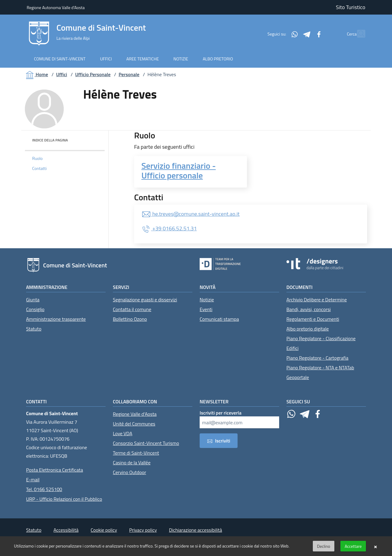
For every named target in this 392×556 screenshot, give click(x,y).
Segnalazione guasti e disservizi (145, 300)
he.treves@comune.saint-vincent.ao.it (191, 214)
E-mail (33, 480)
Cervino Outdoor (130, 472)
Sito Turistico (351, 7)
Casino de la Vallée (132, 463)
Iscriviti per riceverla (221, 413)
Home (36, 74)
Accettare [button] (353, 546)
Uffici (62, 74)
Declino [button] (324, 546)
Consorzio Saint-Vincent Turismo (146, 443)
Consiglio (35, 309)
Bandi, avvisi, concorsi (309, 309)
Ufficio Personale (93, 74)
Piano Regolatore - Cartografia (317, 358)
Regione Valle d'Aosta (135, 414)
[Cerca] (358, 34)
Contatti (39, 168)
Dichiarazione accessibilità (196, 530)
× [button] (375, 546)
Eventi (206, 309)
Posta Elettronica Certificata (54, 470)
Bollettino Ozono (130, 319)
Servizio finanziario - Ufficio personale (179, 170)
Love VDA (123, 433)
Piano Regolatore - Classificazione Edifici (321, 343)
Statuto (34, 329)
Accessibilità (66, 530)
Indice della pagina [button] (50, 140)
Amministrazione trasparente (56, 319)
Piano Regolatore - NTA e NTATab (320, 368)
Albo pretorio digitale (308, 329)
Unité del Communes (134, 424)
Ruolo (37, 158)
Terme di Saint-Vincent (136, 453)
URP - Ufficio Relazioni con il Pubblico (64, 499)
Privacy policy (143, 530)
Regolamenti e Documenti (313, 319)
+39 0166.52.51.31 (169, 228)
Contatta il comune (132, 309)
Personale (129, 74)
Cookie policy (104, 530)
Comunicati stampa (219, 319)
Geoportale (298, 377)
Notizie (207, 300)
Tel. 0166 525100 (44, 489)
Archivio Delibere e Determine (317, 300)
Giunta (33, 300)
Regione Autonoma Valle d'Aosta (56, 7)
